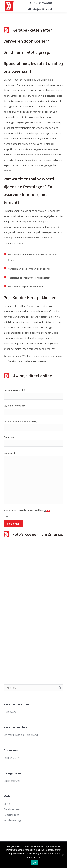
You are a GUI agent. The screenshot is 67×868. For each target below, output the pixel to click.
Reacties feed (11, 815)
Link (48, 510)
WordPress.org (12, 820)
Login (7, 804)
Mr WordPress (12, 735)
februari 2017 (11, 758)
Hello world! (10, 712)
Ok (34, 863)
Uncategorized (12, 781)
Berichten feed (12, 809)
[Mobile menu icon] (59, 6)
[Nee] (63, 855)
